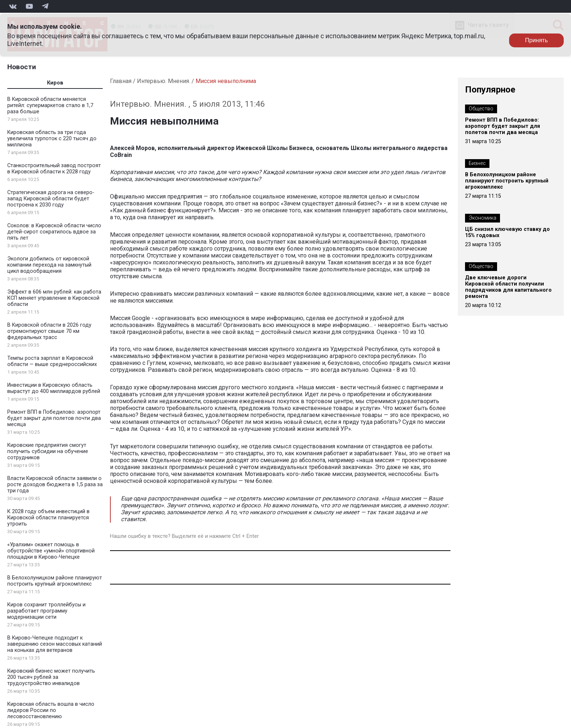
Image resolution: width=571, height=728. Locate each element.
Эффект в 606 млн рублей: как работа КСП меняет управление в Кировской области (54, 298)
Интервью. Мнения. (164, 81)
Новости (22, 67)
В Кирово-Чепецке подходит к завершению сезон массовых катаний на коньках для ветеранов (55, 644)
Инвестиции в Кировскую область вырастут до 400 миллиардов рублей (54, 388)
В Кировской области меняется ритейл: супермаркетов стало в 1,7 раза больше (50, 105)
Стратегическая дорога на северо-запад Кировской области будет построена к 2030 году (51, 199)
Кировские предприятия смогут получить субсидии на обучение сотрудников (48, 451)
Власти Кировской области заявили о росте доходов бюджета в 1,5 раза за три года (55, 485)
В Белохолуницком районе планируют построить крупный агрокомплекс (55, 581)
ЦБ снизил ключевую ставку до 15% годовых (507, 232)
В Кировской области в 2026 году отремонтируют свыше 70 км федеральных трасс (49, 331)
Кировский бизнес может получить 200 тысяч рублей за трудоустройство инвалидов (51, 677)
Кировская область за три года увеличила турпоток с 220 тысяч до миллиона (52, 139)
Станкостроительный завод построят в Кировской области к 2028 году (54, 169)
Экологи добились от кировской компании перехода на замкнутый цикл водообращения (49, 265)
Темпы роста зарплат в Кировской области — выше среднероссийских (52, 361)
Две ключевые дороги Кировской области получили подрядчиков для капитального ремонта (508, 287)
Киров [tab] (55, 83)
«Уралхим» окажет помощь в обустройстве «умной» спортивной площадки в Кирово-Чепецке (51, 551)
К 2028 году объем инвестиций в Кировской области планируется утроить (48, 518)
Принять (537, 40)
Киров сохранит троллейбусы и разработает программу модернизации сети (46, 611)
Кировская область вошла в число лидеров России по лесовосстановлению (51, 710)
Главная (121, 81)
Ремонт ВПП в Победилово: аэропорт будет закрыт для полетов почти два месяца (54, 418)
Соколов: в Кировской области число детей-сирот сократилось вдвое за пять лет (54, 232)
